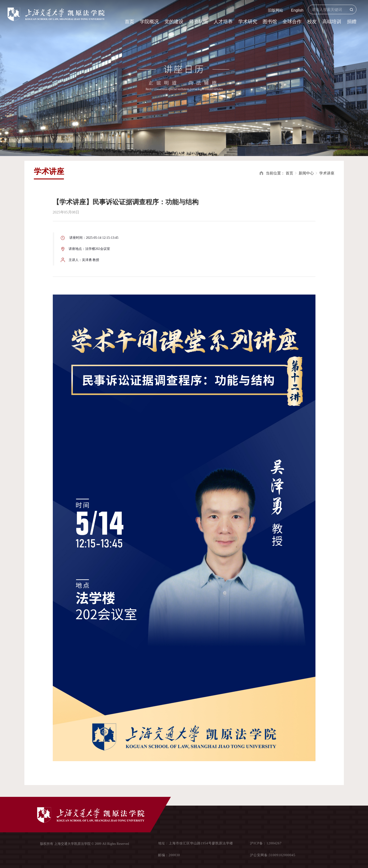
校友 (312, 22)
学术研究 (248, 22)
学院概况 (149, 22)
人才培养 (223, 22)
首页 (129, 22)
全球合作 (292, 22)
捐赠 (352, 22)
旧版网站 (275, 10)
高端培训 (332, 22)
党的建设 (174, 22)
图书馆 (270, 22)
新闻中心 (306, 173)
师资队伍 (199, 22)
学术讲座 (327, 173)
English (297, 10)
